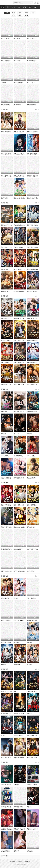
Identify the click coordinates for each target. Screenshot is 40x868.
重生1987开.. (31, 83)
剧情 (26, 15)
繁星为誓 (3, 434)
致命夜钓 (29, 714)
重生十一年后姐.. (32, 61)
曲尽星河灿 (30, 851)
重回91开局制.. (18, 105)
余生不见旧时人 (5, 291)
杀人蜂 (3, 736)
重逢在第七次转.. (6, 61)
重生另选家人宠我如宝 (7, 154)
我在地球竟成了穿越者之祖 (8, 385)
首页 (3, 7)
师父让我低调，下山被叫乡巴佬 (23, 269)
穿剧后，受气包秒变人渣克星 (9, 527)
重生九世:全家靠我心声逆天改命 (10, 132)
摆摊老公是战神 (18, 549)
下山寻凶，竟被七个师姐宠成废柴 (10, 340)
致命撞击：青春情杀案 (7, 785)
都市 (30, 7)
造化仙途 (29, 642)
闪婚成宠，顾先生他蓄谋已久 (22, 412)
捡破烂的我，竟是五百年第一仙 (10, 318)
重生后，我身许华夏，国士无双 (23, 132)
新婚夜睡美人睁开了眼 (20, 478)
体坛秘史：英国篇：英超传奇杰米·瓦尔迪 (12, 807)
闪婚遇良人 (4, 412)
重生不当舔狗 (5, 198)
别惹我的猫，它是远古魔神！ (22, 714)
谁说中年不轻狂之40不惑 (8, 505)
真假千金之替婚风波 (20, 571)
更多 (37, 110)
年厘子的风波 (31, 571)
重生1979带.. (18, 61)
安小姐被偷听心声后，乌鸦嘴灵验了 (24, 291)
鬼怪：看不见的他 (6, 758)
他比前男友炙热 (18, 456)
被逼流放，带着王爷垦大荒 (8, 598)
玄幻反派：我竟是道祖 (20, 363)
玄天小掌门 (17, 642)
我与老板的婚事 (31, 527)
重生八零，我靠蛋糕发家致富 (22, 176)
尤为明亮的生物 (18, 807)
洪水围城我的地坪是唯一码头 (9, 549)
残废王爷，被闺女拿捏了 (21, 620)
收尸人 (16, 692)
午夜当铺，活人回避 (6, 692)
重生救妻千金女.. (32, 105)
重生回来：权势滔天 (32, 176)
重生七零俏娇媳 (5, 105)
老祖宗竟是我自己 (32, 363)
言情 (24, 7)
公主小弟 (16, 598)
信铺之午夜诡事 (18, 736)
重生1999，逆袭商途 (33, 132)
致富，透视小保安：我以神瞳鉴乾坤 (24, 505)
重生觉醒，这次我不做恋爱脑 (22, 154)
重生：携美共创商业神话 (8, 176)
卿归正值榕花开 (31, 456)
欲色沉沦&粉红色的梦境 (7, 829)
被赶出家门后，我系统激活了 (22, 318)
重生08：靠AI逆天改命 (20, 198)
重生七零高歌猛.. (19, 83)
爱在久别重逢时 (31, 478)
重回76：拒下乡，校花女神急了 (10, 225)
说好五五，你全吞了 (6, 571)
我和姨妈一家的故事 (20, 829)
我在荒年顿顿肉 (18, 247)
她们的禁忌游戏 (5, 851)
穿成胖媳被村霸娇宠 (32, 269)
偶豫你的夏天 (5, 269)
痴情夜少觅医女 (5, 456)
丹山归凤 (29, 665)
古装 (35, 7)
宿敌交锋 (16, 785)
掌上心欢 (16, 434)
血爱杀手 (29, 807)
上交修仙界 (17, 665)
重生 (8, 7)
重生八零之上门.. (6, 38)
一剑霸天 (3, 665)
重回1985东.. (18, 38)
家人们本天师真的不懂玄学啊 (9, 714)
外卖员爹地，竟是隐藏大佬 (21, 385)
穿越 (14, 7)
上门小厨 (16, 851)
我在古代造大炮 (31, 598)
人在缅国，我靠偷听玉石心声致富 (23, 225)
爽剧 (19, 7)
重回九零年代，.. (32, 38)
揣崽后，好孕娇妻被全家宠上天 (10, 478)
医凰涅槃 (29, 434)
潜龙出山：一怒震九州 (20, 527)
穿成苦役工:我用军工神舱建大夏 (10, 642)
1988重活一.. (4, 83)
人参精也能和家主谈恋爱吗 (21, 758)
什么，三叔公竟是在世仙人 (21, 340)
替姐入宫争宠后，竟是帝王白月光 (10, 363)
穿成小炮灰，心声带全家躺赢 (9, 247)
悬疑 (20, 15)
